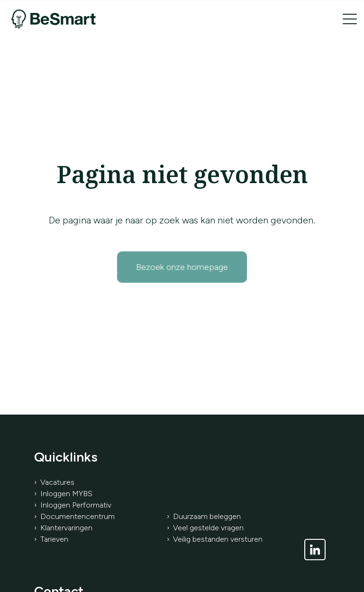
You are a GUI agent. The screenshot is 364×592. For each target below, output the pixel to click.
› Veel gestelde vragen (205, 528)
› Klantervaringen (63, 528)
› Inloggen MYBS (63, 494)
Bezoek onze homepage (182, 267)
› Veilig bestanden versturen (215, 539)
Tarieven (54, 539)
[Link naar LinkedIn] (315, 550)
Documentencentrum (77, 516)
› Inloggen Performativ (73, 505)
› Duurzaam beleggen (204, 516)
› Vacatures (54, 482)
